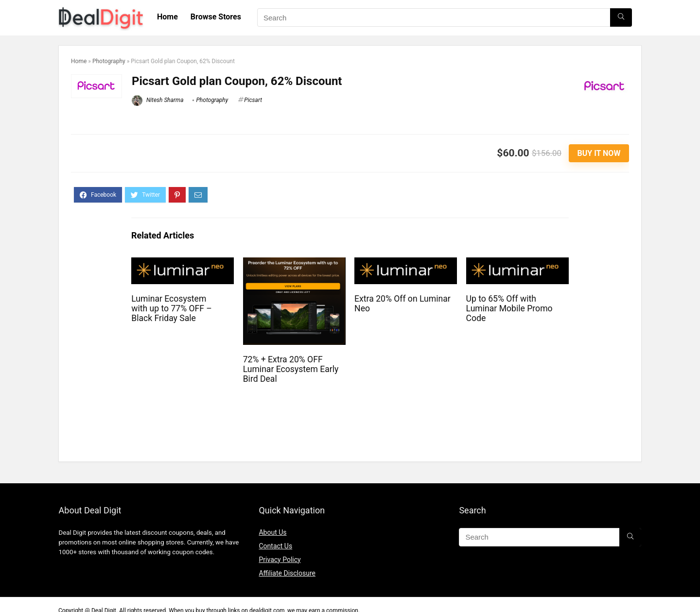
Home (167, 17)
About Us (272, 532)
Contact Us (275, 546)
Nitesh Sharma (158, 100)
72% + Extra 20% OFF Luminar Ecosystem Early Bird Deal (291, 369)
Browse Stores (216, 17)
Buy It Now (599, 153)
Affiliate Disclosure (287, 573)
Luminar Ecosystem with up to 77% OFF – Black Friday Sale (172, 308)
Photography (109, 61)
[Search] (621, 17)
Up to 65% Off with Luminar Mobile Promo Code (509, 308)
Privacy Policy (280, 560)
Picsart (253, 100)
